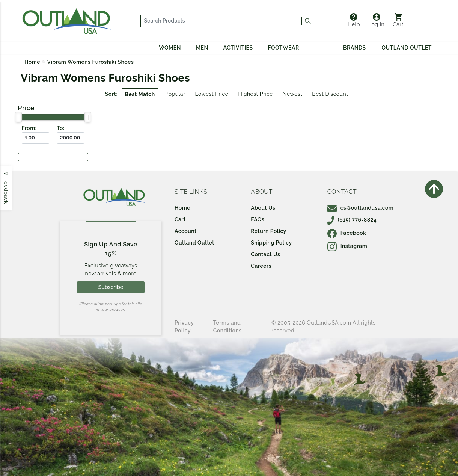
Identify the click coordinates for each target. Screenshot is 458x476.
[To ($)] (71, 138)
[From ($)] (36, 138)
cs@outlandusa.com (361, 208)
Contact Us (265, 254)
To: (60, 128)
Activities (238, 48)
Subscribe (111, 287)
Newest (293, 94)
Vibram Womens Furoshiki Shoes (91, 62)
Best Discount (330, 94)
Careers (261, 266)
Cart (398, 20)
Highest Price (255, 94)
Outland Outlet (407, 48)
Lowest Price (212, 94)
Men (202, 48)
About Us (263, 208)
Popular (175, 94)
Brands (354, 48)
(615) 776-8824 (352, 220)
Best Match (140, 94)
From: (29, 128)
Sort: (111, 94)
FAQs (258, 219)
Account (186, 231)
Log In (376, 20)
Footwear (284, 48)
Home (32, 62)
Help (354, 20)
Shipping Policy (271, 243)
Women (170, 48)
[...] (221, 21)
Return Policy (268, 231)
